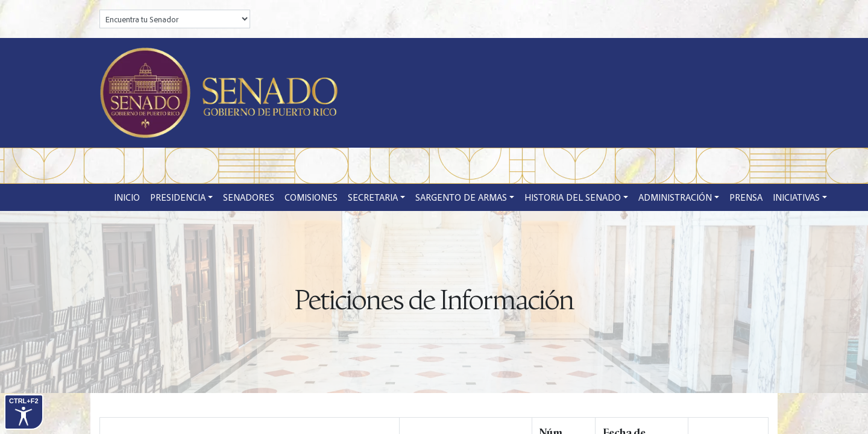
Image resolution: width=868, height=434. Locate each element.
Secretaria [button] (373, 197)
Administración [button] (675, 197)
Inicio (127, 197)
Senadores (249, 197)
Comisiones (311, 197)
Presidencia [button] (178, 197)
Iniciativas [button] (796, 197)
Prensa (746, 197)
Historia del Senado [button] (573, 197)
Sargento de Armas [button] (461, 197)
